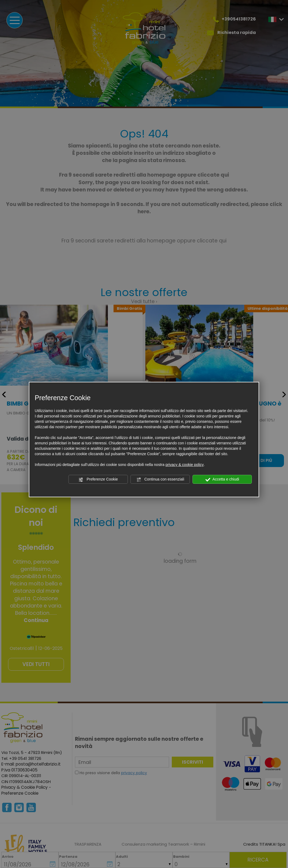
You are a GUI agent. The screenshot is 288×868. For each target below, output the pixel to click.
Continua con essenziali (160, 479)
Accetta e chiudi (222, 479)
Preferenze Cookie (98, 479)
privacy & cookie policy (185, 465)
